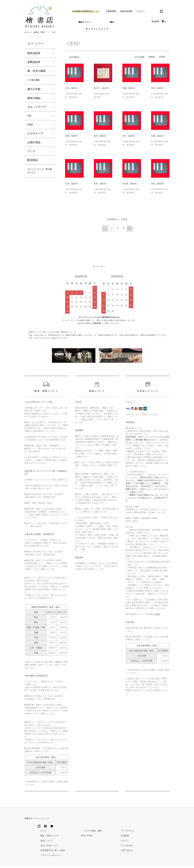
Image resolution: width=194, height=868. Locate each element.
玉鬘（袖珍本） (158, 140)
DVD (30, 130)
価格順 (152, 61)
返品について (93, 831)
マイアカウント (162, 821)
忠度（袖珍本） (72, 140)
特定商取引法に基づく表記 (99, 841)
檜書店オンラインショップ (37, 821)
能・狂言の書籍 (37, 75)
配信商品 (33, 165)
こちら (157, 617)
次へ (128, 232)
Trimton (112, 862)
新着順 (162, 61)
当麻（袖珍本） (129, 92)
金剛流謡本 (34, 66)
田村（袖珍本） (101, 188)
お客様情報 (111, 11)
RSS (126, 826)
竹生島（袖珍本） (130, 188)
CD (29, 121)
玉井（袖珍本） (72, 188)
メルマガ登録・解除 (133, 821)
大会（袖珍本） (72, 92)
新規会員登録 (126, 11)
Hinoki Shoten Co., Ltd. (98, 862)
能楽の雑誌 (34, 103)
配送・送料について (96, 826)
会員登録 (159, 826)
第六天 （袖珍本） (102, 92)
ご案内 (111, 22)
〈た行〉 (54, 36)
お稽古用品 (34, 147)
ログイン (141, 11)
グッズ (31, 156)
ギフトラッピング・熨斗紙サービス (38, 179)
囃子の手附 (34, 94)
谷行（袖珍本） (129, 140)
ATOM (133, 826)
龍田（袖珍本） (101, 140)
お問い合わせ (161, 841)
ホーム (27, 36)
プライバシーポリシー (97, 846)
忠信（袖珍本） (158, 92)
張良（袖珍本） (158, 188)
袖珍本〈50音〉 (40, 36)
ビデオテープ (35, 139)
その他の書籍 (35, 85)
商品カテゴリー (85, 22)
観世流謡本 (34, 57)
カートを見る (161, 836)
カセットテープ (37, 112)
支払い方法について (96, 836)
